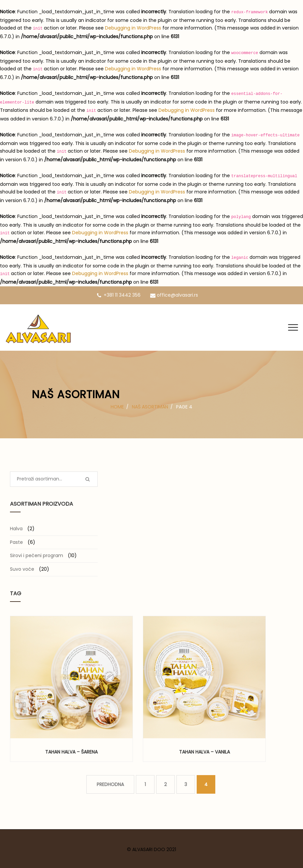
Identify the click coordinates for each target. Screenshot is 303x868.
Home (117, 407)
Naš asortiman (150, 407)
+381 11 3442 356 (119, 295)
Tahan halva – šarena (71, 752)
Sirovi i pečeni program (37, 555)
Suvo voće (22, 569)
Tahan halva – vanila (204, 752)
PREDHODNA (110, 784)
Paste (16, 542)
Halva (16, 529)
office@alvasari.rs (174, 295)
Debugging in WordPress (133, 28)
